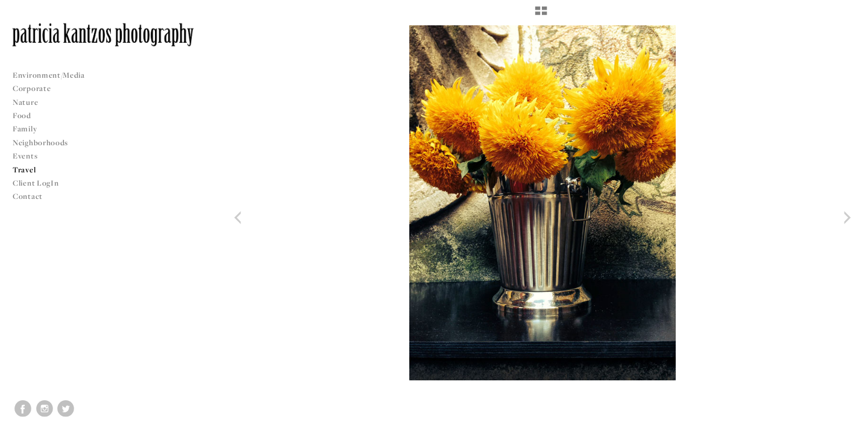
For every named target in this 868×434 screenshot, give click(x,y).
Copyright (844, 423)
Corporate (32, 88)
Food (22, 115)
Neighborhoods (45, 143)
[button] (541, 15)
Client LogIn (36, 183)
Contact (28, 196)
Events (30, 156)
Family (25, 129)
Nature (25, 102)
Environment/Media (49, 75)
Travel (24, 170)
